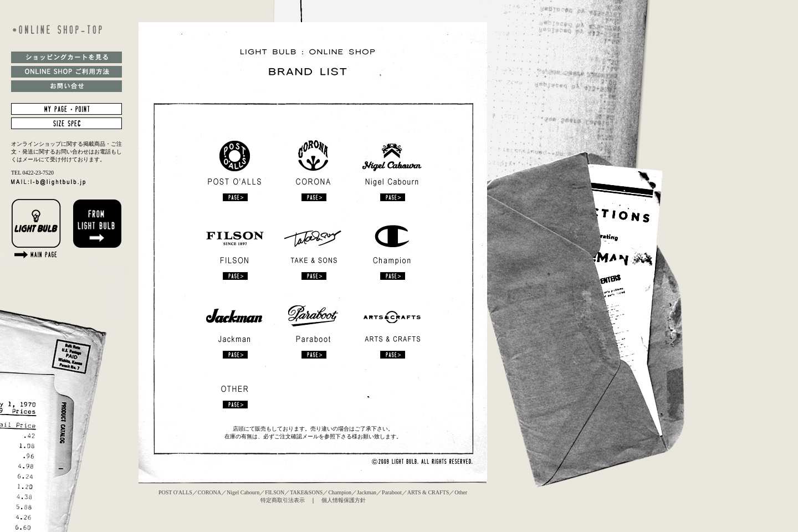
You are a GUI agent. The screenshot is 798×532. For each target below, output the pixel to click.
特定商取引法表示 (283, 500)
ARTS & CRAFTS (428, 492)
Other (461, 492)
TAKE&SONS (306, 492)
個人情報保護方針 (344, 500)
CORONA (209, 492)
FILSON (275, 492)
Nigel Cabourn (243, 492)
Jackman (367, 492)
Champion (340, 492)
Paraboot (392, 492)
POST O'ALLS (175, 492)
